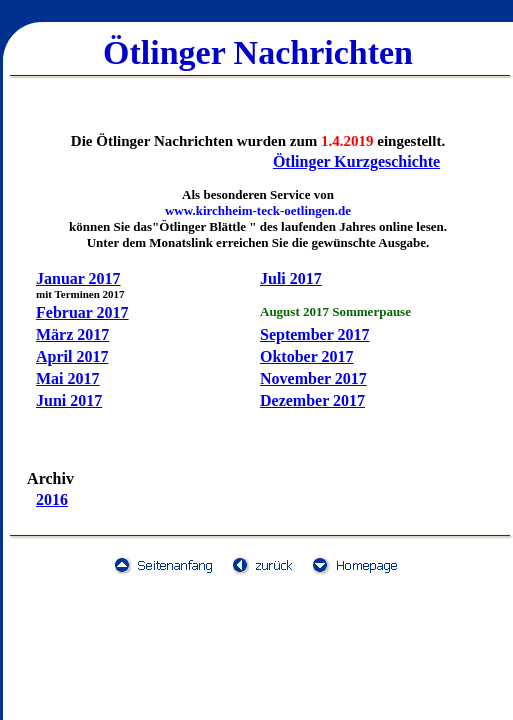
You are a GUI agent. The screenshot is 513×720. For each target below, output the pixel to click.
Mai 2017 (68, 378)
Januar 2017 (78, 278)
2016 (52, 499)
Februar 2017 (82, 312)
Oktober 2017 (306, 356)
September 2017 (314, 334)
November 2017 (313, 378)
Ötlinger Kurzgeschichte (356, 161)
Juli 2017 (291, 278)
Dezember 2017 (312, 400)
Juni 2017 (69, 400)
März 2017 (72, 334)
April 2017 (72, 356)
